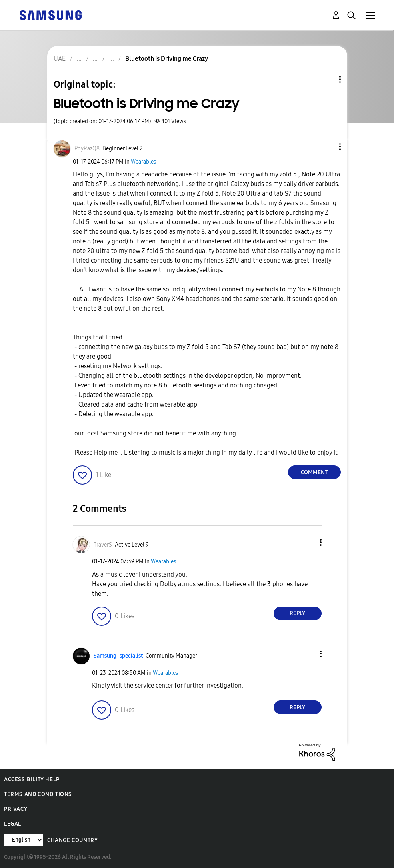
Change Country (72, 840)
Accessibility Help (32, 779)
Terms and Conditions (38, 794)
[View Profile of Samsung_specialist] (118, 656)
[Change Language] (24, 840)
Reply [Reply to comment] (297, 613)
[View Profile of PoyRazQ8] (87, 149)
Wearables (143, 162)
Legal (13, 824)
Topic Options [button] (326, 79)
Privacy (16, 809)
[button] (326, 147)
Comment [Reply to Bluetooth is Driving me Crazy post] (314, 472)
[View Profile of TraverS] (103, 545)
